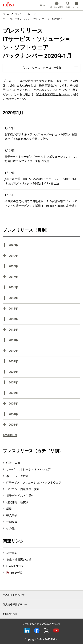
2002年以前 (10, 435)
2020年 (44, 245)
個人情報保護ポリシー (15, 605)
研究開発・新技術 (17, 502)
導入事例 (12, 515)
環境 (9, 509)
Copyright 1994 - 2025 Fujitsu (41, 639)
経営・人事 (13, 463)
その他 (10, 528)
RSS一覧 (14, 573)
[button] (56, 5)
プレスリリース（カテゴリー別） (50, 67)
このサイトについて (14, 595)
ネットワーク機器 (17, 476)
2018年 (44, 266)
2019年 (44, 256)
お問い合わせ (10, 614)
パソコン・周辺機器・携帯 (23, 489)
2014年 (44, 308)
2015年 (44, 298)
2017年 (44, 277)
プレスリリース (23, 14)
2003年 (44, 424)
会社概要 (12, 553)
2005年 (44, 403)
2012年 (44, 329)
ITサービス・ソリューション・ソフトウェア (23, 19)
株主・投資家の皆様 (19, 560)
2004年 (44, 414)
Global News (15, 566)
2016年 (44, 287)
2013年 (44, 319)
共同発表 (12, 522)
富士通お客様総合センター (53, 94)
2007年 (44, 382)
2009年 (44, 361)
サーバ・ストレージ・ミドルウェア (29, 470)
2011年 (44, 340)
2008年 (44, 372)
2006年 (44, 393)
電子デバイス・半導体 (20, 496)
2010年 (44, 351)
